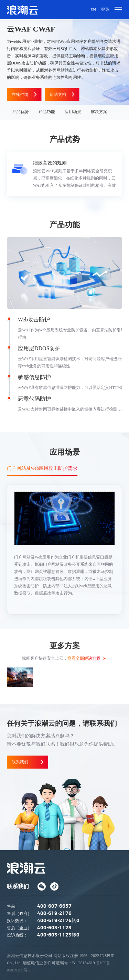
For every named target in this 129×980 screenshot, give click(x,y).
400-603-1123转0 (58, 935)
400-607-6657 (54, 906)
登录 (105, 10)
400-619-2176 (54, 914)
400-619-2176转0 (58, 921)
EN (93, 10)
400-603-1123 (54, 928)
